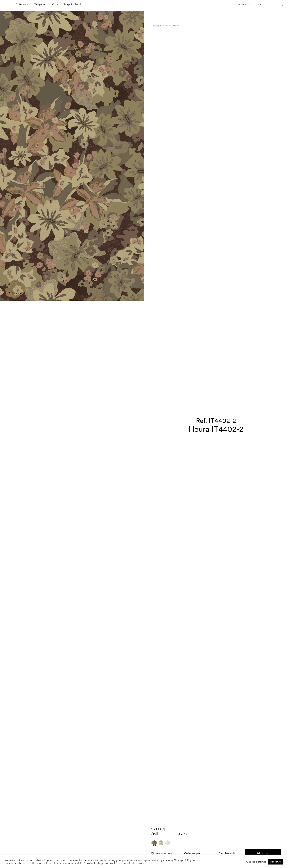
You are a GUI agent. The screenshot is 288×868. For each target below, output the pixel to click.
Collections (22, 6)
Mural (55, 6)
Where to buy (245, 6)
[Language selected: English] (259, 6)
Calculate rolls (227, 844)
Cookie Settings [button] (256, 862)
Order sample (192, 844)
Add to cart (263, 844)
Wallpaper (40, 6)
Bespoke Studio (73, 6)
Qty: (180, 824)
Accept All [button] (276, 862)
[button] (137, 443)
